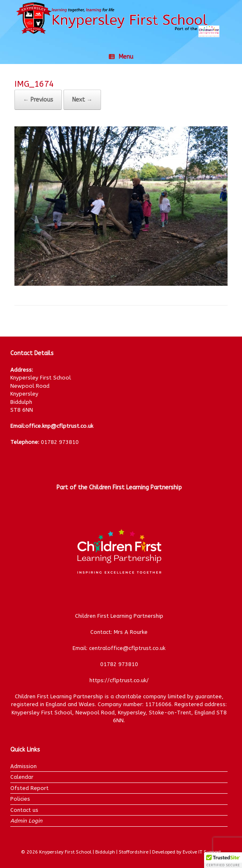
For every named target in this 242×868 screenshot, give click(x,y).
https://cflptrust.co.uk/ (119, 680)
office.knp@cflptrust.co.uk (59, 426)
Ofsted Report (29, 788)
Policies (20, 799)
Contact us (24, 810)
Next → (82, 100)
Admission (23, 766)
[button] (223, 860)
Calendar (22, 777)
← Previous (38, 100)
